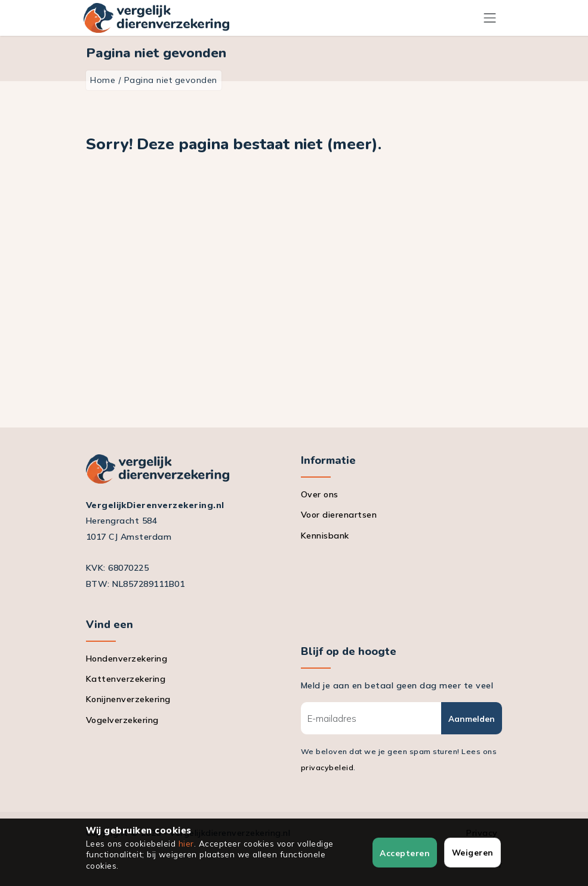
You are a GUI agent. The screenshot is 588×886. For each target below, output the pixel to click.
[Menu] (490, 18)
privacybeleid (327, 767)
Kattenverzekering (126, 679)
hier (186, 843)
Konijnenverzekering (128, 699)
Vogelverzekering (122, 720)
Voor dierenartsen (339, 515)
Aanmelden (472, 719)
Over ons (320, 494)
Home (103, 80)
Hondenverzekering (127, 659)
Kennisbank (325, 536)
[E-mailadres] (371, 718)
